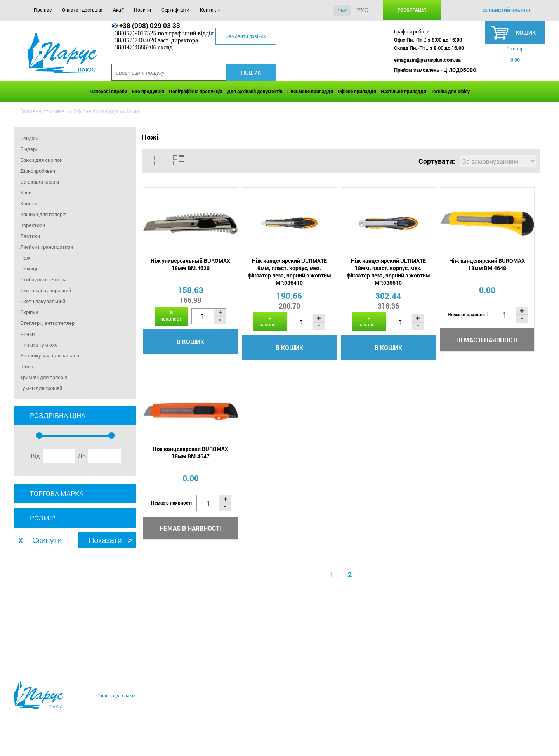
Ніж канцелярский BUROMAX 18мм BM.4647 (190, 453)
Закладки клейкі (40, 182)
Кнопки (29, 203)
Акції (118, 10)
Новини (142, 10)
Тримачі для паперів (44, 377)
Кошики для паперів (43, 214)
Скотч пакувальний (43, 301)
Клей (26, 192)
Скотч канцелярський (46, 290)
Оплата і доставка (82, 10)
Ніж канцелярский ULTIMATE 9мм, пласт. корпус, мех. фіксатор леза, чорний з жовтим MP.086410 (289, 272)
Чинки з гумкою (39, 345)
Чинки (27, 334)
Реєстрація (412, 10)
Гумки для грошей (41, 388)
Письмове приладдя (310, 91)
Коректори (33, 225)
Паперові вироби (109, 91)
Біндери (29, 149)
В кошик (190, 342)
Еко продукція (148, 91)
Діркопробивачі (38, 171)
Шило (27, 366)
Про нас (43, 10)
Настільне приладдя (404, 91)
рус (363, 10)
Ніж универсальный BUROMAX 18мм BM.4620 (190, 264)
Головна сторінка (43, 111)
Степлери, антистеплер (47, 323)
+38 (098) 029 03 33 (150, 25)
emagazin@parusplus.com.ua (427, 60)
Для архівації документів (255, 91)
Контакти (210, 10)
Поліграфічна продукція (196, 91)
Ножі (26, 258)
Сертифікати (175, 10)
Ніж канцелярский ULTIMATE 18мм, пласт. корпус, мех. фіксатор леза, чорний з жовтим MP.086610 (388, 272)
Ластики (30, 236)
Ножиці (29, 269)
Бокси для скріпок (41, 160)
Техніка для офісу (450, 91)
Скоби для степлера (43, 279)
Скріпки (29, 312)
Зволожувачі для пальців (50, 355)
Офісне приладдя (357, 91)
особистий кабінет (507, 10)
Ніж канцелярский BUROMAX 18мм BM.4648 (487, 264)
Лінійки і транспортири (47, 247)
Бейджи (29, 138)
